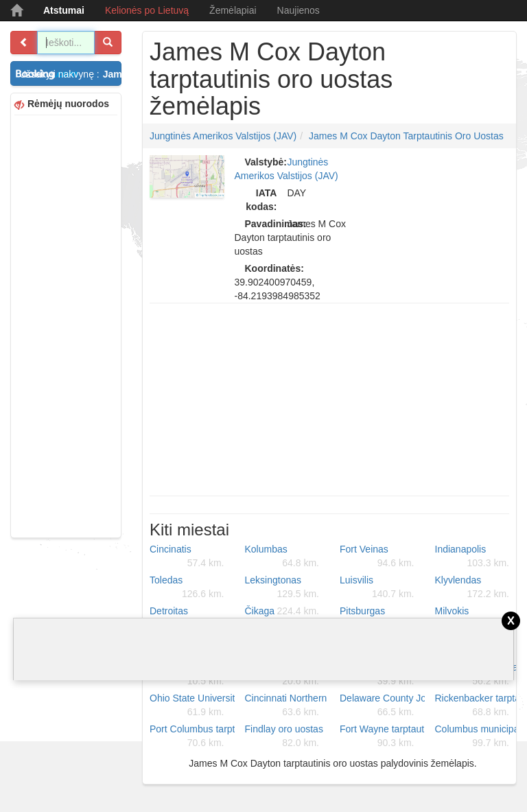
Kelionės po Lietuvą (147, 10)
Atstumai (64, 10)
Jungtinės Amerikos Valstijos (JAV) (223, 136)
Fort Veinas (377, 557)
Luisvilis (377, 588)
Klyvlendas (472, 588)
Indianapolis (472, 557)
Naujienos (298, 10)
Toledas (187, 588)
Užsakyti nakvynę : (70, 74)
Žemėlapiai (233, 10)
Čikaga (282, 611)
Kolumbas (282, 557)
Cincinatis (187, 557)
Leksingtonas (282, 588)
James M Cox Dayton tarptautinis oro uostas (406, 136)
